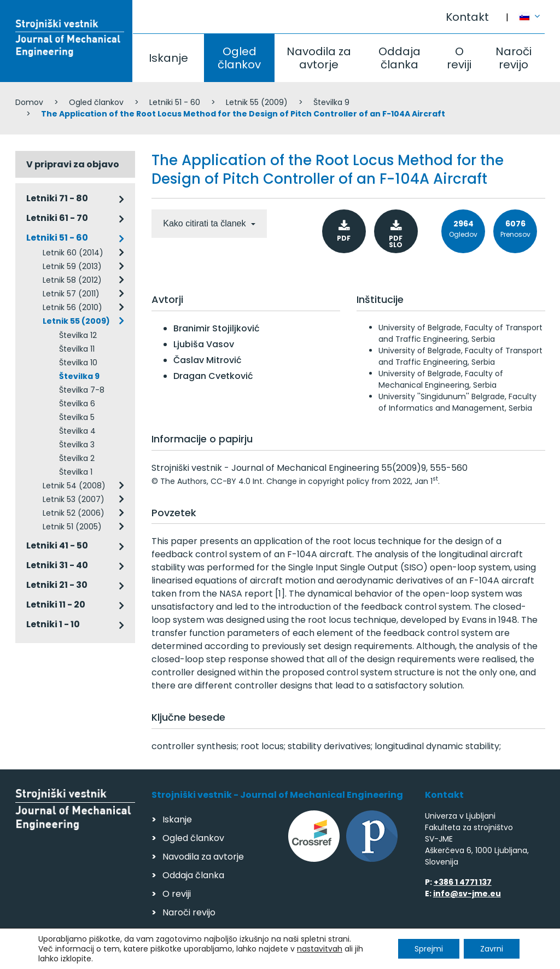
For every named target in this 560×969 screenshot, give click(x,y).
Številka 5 (77, 417)
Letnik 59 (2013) (72, 266)
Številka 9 (331, 102)
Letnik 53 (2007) (74, 499)
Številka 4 (77, 431)
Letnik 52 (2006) (74, 513)
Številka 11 (77, 349)
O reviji (459, 58)
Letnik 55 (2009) (257, 102)
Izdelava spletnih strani (470, 957)
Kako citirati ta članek (206, 223)
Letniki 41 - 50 (57, 545)
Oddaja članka (399, 58)
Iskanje (168, 58)
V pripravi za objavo (73, 164)
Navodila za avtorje (319, 58)
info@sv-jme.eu (467, 894)
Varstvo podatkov (156, 956)
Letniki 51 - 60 (175, 102)
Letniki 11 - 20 (56, 605)
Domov (29, 102)
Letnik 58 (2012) (72, 280)
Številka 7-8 (82, 390)
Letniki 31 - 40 (57, 565)
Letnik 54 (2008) (74, 486)
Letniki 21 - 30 (57, 585)
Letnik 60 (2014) (73, 253)
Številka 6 (77, 404)
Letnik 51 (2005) (72, 527)
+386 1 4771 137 (463, 882)
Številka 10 (78, 363)
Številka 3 (77, 445)
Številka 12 (78, 335)
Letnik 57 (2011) (71, 294)
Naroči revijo (514, 58)
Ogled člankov (239, 58)
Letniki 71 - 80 (57, 198)
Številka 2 (77, 458)
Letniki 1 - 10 (53, 624)
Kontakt (467, 17)
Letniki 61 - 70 (57, 218)
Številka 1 (76, 472)
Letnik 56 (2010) (72, 307)
